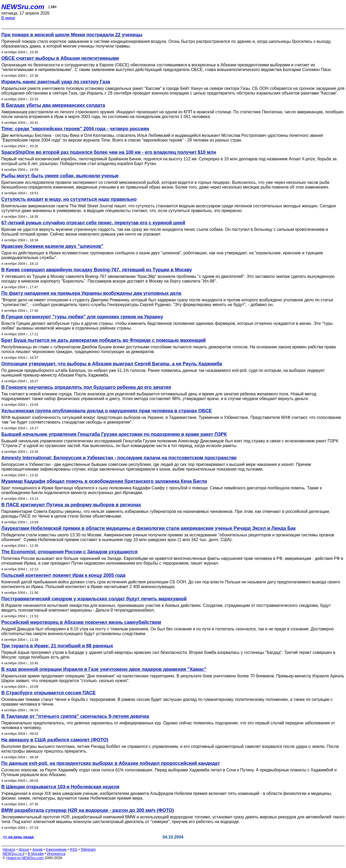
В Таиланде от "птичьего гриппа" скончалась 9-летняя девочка (75, 716)
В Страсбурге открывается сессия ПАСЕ (48, 693)
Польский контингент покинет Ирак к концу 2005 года (63, 575)
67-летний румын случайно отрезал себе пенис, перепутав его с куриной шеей (93, 223)
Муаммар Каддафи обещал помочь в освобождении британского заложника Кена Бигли (104, 481)
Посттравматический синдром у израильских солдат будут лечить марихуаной (94, 599)
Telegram (88, 849)
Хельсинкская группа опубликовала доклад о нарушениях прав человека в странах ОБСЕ (106, 411)
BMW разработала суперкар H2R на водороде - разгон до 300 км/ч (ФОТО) (88, 810)
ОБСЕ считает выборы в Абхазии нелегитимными (60, 58)
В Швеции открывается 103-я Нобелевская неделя (60, 787)
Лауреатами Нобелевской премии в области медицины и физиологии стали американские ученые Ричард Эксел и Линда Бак (149, 528)
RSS (74, 849)
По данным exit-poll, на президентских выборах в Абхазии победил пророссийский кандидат (111, 763)
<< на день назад (18, 837)
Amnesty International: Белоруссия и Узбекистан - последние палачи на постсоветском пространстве (119, 458)
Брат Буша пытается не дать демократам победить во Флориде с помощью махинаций (103, 340)
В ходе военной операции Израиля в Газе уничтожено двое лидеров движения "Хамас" (104, 669)
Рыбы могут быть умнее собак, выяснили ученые (60, 176)
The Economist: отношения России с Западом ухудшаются (69, 552)
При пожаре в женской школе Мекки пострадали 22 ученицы (72, 35)
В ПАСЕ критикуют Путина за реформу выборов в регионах (71, 505)
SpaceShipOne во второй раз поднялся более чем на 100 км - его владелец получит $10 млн (109, 152)
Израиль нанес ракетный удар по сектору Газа (56, 82)
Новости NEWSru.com (25, 858)
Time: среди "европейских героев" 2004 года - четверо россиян (75, 129)
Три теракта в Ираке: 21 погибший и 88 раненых (57, 646)
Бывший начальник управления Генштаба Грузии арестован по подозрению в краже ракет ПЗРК (114, 434)
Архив (38, 849)
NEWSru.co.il (13, 854)
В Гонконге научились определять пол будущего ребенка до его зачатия (86, 387)
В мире (8, 18)
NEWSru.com (23, 7)
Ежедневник (56, 849)
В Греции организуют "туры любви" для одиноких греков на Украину (82, 317)
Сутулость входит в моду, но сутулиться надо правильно (69, 199)
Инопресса (56, 854)
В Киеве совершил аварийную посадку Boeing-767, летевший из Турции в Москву (97, 270)
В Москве (36, 854)
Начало (9, 849)
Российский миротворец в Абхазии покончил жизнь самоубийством (81, 622)
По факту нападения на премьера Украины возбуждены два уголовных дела (91, 293)
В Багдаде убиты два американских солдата (53, 105)
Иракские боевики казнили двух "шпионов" (52, 246)
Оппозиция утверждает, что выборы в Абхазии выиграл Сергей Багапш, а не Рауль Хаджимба (112, 364)
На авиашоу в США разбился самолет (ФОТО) (55, 740)
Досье (24, 849)
